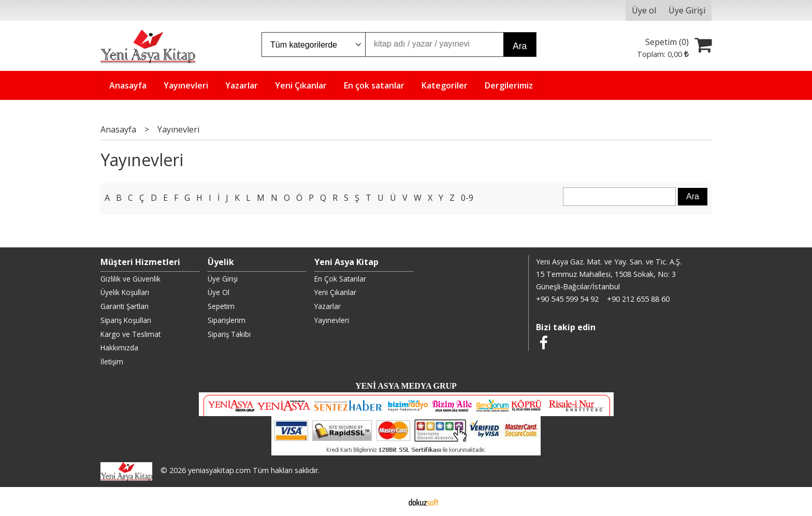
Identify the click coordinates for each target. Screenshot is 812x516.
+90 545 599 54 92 (567, 299)
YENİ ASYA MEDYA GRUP (406, 386)
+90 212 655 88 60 (638, 299)
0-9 (467, 198)
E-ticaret (390, 502)
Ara (520, 46)
